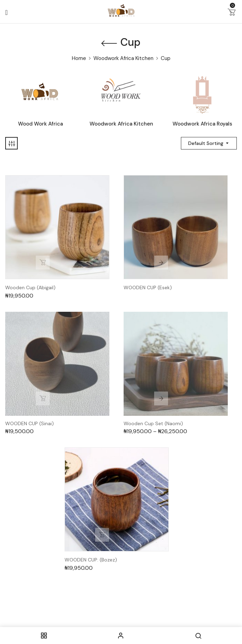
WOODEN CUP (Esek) (148, 288)
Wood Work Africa (40, 124)
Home (79, 58)
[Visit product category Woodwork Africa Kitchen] (121, 95)
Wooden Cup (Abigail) (30, 288)
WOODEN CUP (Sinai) (30, 424)
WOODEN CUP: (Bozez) (91, 560)
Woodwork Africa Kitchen (123, 58)
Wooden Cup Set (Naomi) (153, 424)
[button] (232, 14)
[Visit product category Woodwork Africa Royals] (202, 95)
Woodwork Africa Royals (202, 124)
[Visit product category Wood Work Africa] (40, 95)
